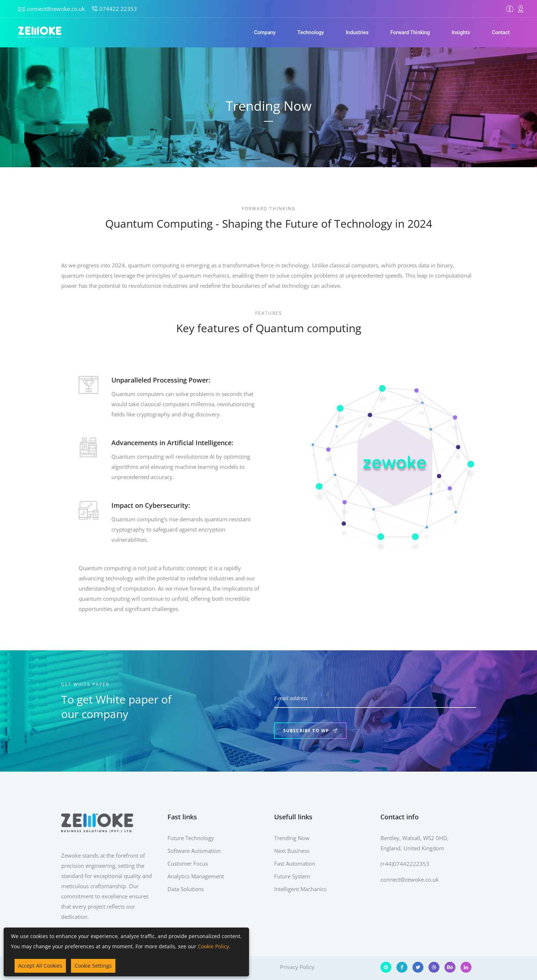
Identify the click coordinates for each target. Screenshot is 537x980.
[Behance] (450, 967)
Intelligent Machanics (300, 889)
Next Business (292, 851)
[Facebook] (402, 967)
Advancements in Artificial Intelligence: (163, 443)
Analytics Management (196, 876)
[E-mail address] (375, 699)
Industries (357, 32)
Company (265, 32)
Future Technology (191, 838)
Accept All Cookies (40, 966)
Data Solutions (186, 889)
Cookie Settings (93, 966)
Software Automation (194, 851)
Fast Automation (295, 863)
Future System (292, 876)
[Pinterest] (386, 967)
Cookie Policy (213, 946)
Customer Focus (188, 863)
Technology (311, 32)
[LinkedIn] (466, 967)
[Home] (40, 32)
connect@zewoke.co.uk (56, 9)
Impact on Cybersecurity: (142, 505)
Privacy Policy (297, 967)
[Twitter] (418, 967)
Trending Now (292, 838)
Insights (461, 32)
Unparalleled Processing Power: (152, 380)
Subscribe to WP (310, 731)
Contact (501, 32)
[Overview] (510, 9)
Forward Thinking (410, 32)
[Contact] (521, 9)
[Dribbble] (434, 967)
